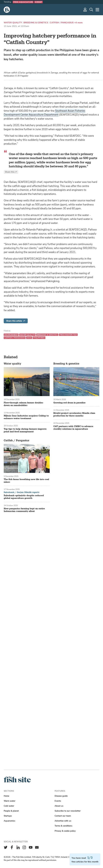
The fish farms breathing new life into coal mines (26, 481)
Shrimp (38, 2)
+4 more (78, 23)
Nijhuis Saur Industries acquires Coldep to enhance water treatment (26, 417)
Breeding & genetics (36, 23)
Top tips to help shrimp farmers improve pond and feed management (25, 430)
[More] (97, 10)
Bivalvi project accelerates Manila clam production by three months (74, 414)
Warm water (10, 801)
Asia (29, 338)
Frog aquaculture (23, 2)
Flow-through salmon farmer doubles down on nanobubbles (23, 404)
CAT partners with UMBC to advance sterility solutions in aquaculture (73, 428)
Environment (11, 335)
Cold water (9, 806)
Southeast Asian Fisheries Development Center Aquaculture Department (44, 113)
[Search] (91, 10)
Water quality (13, 23)
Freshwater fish (68, 335)
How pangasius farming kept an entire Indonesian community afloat (24, 510)
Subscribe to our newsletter (68, 811)
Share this (11, 172)
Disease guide (61, 796)
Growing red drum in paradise (69, 403)
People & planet (11, 811)
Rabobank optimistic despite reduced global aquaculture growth (24, 497)
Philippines (39, 338)
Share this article (16, 321)
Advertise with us (63, 821)
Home (6, 796)
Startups (8, 816)
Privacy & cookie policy (65, 831)
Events (58, 801)
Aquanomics (9, 821)
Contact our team (63, 816)
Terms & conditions (63, 826)
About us (59, 806)
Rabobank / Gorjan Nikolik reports (22, 492)
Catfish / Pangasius (62, 23)
